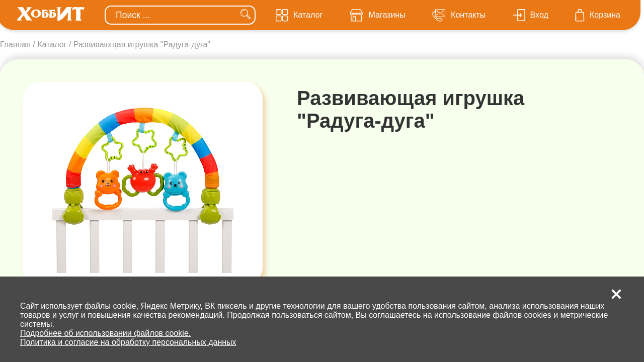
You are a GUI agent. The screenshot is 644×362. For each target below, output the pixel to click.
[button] (616, 294)
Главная (15, 44)
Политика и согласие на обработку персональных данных (128, 342)
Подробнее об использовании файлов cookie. (105, 333)
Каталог (52, 44)
